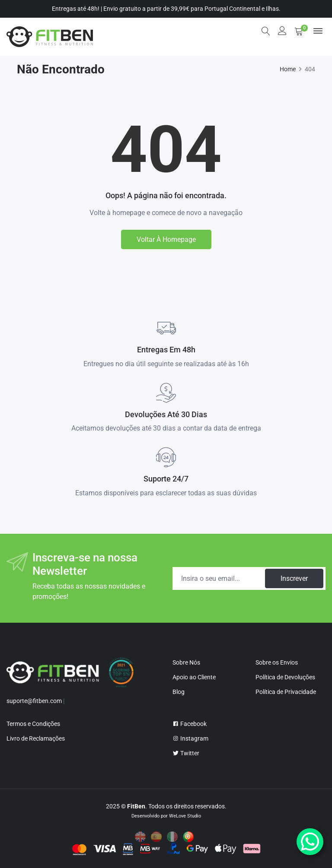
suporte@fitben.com (34, 701)
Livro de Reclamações (36, 738)
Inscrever (294, 578)
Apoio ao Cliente (194, 677)
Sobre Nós (186, 662)
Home (288, 69)
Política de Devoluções (285, 677)
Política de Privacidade (286, 692)
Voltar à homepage (166, 239)
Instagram (190, 738)
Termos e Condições (33, 724)
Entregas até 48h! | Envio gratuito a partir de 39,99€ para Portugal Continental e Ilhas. (166, 9)
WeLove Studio (185, 816)
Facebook (190, 724)
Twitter (186, 753)
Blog (179, 692)
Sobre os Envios (277, 662)
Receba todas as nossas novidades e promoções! (89, 591)
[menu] (318, 31)
